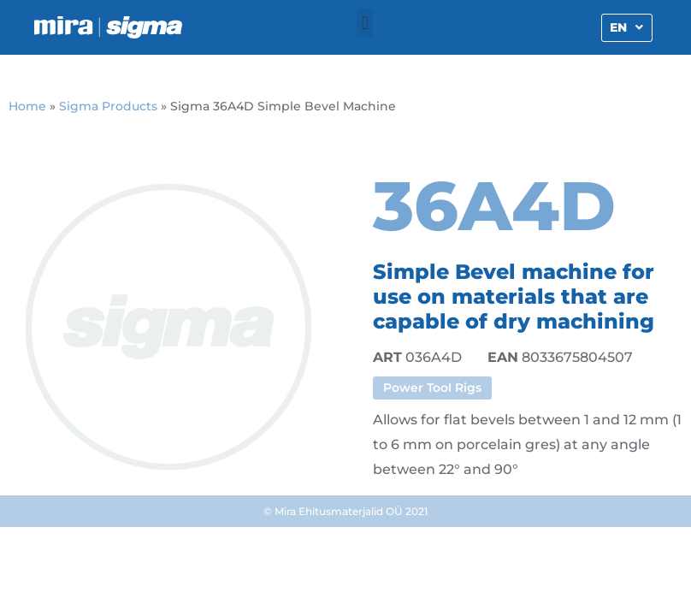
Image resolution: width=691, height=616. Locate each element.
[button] (365, 23)
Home (27, 106)
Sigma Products (108, 106)
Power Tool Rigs (432, 388)
